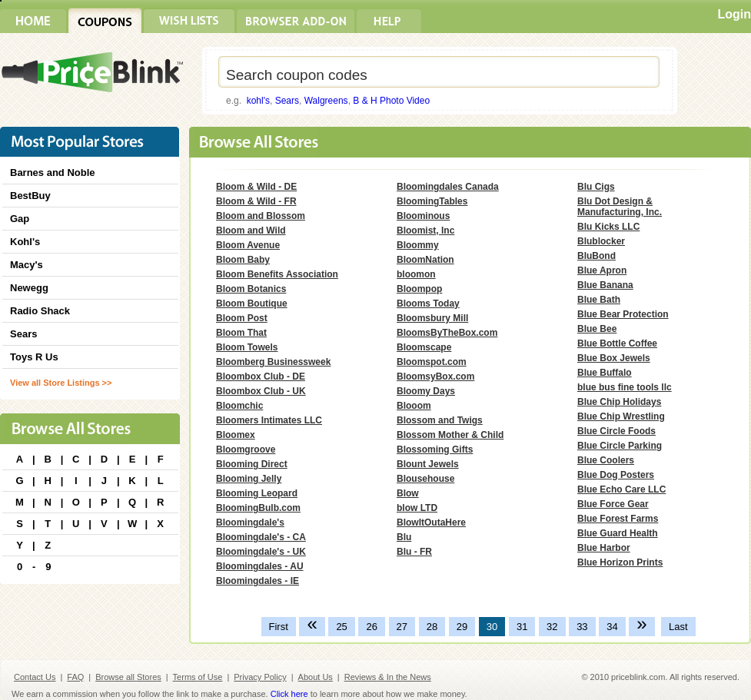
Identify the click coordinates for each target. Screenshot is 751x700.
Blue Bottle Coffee (617, 343)
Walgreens (326, 101)
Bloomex (236, 435)
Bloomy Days (426, 391)
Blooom (414, 406)
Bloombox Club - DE (261, 377)
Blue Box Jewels (614, 358)
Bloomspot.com (432, 362)
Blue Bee (597, 329)
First (279, 627)
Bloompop (419, 289)
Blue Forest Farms (618, 519)
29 (462, 627)
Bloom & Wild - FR (256, 201)
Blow (408, 493)
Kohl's (25, 242)
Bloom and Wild (251, 231)
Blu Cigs (596, 187)
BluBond (596, 256)
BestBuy (30, 196)
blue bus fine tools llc (625, 387)
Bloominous (423, 216)
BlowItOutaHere (431, 523)
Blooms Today (428, 304)
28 (432, 627)
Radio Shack (40, 311)
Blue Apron (602, 270)
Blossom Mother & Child (450, 435)
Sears (287, 101)
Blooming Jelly (249, 479)
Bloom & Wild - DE (256, 187)
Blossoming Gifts (435, 450)
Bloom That (241, 333)
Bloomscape (424, 347)
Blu (404, 537)
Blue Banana (605, 285)
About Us (316, 677)
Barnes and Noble (53, 173)
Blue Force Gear (613, 504)
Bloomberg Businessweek (273, 362)
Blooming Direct (252, 464)
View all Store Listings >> (61, 383)
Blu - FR (414, 552)
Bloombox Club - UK (261, 391)
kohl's (258, 101)
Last (678, 627)
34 (612, 627)
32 (552, 627)
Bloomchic (239, 406)
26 (371, 627)
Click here (289, 694)
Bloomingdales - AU (260, 566)
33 (582, 627)
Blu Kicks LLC (608, 227)
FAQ (75, 677)
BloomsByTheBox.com (447, 333)
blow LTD (417, 508)
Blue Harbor (604, 548)
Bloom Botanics (251, 289)
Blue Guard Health (618, 533)
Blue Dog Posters (616, 475)
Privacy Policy (260, 677)
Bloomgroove (246, 450)
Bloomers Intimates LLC (269, 420)
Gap (20, 219)
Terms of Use (198, 677)
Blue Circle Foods (616, 431)
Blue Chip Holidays (619, 402)
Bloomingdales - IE (258, 581)
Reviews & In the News (388, 677)
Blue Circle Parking (620, 446)
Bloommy (418, 245)
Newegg (29, 288)
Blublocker (601, 241)
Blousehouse (425, 479)
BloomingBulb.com (258, 508)
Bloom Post (242, 318)
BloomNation (425, 260)
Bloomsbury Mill (432, 318)
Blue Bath (599, 300)
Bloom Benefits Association (277, 274)
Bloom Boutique (252, 304)
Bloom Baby (243, 260)
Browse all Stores (128, 677)
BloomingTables (432, 201)
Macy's (27, 265)
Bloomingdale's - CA (261, 537)
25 (341, 627)
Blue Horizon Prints (620, 562)
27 (402, 627)
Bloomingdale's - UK (261, 552)
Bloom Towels (247, 347)
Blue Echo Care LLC (621, 489)
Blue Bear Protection (623, 314)
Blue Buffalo (605, 373)
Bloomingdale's (250, 523)
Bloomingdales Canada (448, 187)
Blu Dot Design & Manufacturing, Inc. (620, 207)
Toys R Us (34, 357)
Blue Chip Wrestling (621, 416)
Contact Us (35, 677)
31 (522, 627)
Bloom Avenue (248, 245)
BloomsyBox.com (435, 377)
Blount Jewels (428, 464)
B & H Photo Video (391, 101)
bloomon (416, 274)
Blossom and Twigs (440, 420)
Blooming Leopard (257, 493)
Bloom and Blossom (261, 216)
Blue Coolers (606, 460)
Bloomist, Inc (425, 231)
